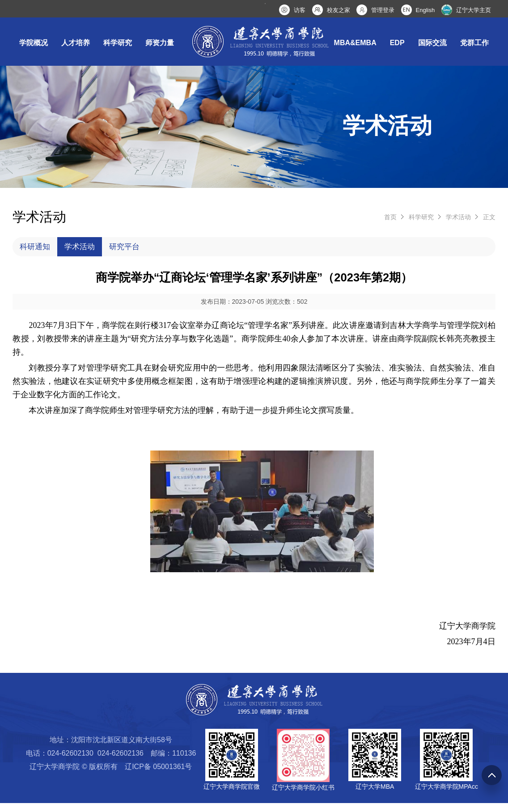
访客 (300, 10)
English (425, 10)
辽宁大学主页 (474, 10)
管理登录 (383, 10)
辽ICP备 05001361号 (158, 776)
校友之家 (339, 10)
